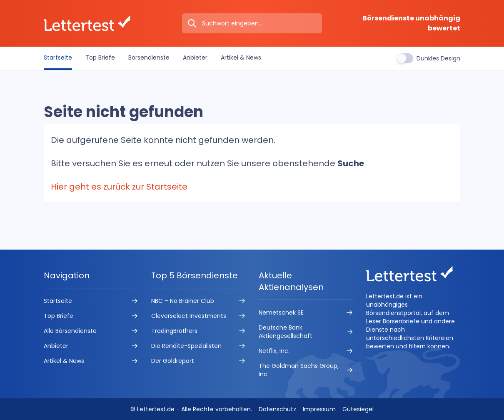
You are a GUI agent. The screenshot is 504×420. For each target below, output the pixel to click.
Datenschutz (277, 409)
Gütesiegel (358, 409)
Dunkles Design (438, 58)
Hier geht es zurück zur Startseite (119, 187)
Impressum (319, 409)
